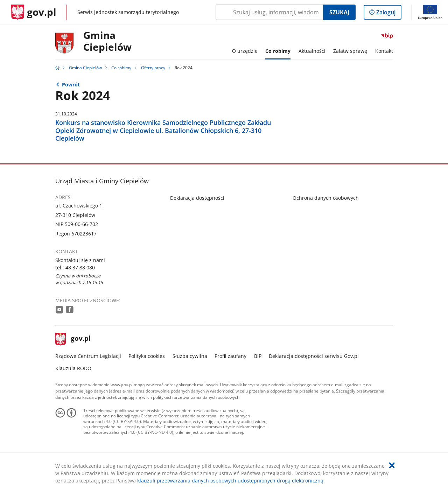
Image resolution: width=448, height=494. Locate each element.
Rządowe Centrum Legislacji (88, 356)
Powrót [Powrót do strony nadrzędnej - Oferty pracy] (71, 84)
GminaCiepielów (107, 41)
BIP (258, 356)
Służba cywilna (190, 356)
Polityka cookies (147, 356)
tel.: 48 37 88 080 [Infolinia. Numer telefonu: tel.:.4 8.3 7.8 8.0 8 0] (75, 267)
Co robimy (121, 68)
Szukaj (339, 12)
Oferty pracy (153, 68)
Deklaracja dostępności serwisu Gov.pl (314, 356)
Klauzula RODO (73, 368)
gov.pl (73, 339)
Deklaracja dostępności (197, 198)
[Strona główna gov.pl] (34, 12)
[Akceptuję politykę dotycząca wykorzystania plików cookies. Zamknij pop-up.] (392, 465)
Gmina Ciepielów (85, 68)
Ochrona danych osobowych (326, 198)
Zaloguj (388, 14)
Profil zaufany (230, 356)
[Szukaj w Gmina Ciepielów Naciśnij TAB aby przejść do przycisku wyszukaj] (269, 12)
